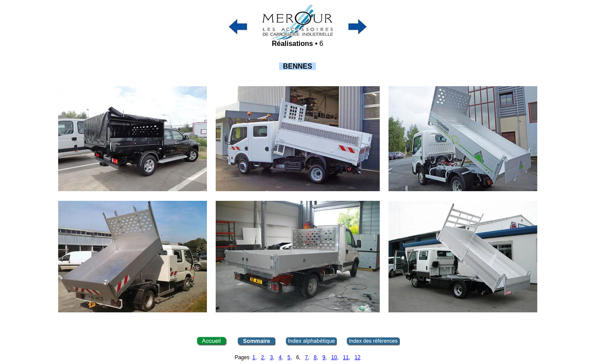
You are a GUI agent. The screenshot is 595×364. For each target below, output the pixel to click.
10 (334, 357)
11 (346, 357)
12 (358, 357)
